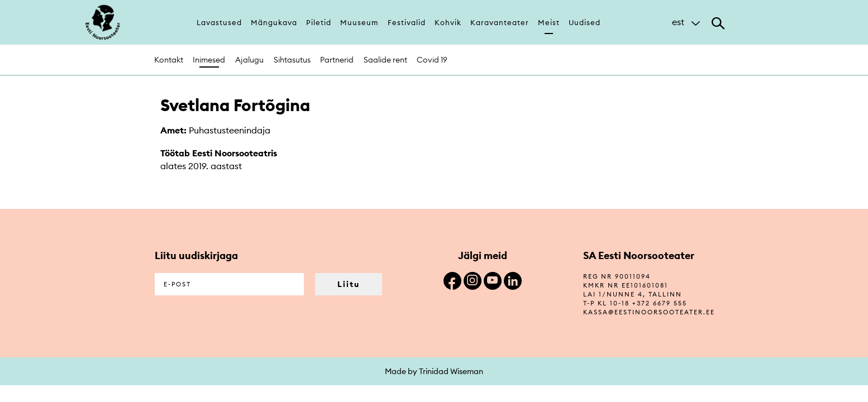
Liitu (349, 284)
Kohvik (448, 22)
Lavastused (219, 22)
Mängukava (274, 22)
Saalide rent (385, 60)
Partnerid (337, 60)
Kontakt (169, 60)
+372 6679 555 (660, 303)
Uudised (585, 22)
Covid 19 (432, 60)
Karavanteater (500, 22)
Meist (549, 22)
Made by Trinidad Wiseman (434, 371)
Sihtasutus (292, 60)
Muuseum (359, 22)
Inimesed (209, 60)
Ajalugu (249, 60)
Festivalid (407, 22)
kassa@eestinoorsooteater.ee (649, 312)
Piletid (319, 22)
